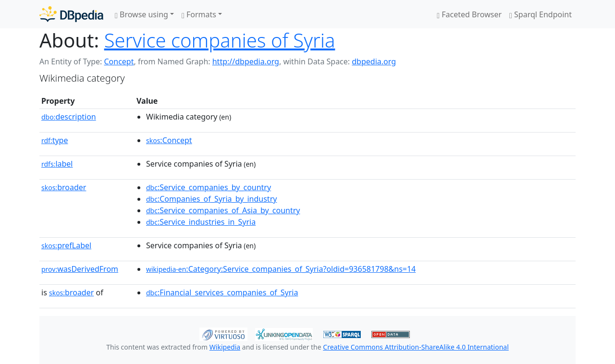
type (55, 140)
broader (64, 187)
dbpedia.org (374, 61)
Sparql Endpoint (541, 14)
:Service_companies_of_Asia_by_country (223, 210)
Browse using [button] (141, 14)
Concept (119, 61)
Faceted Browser (469, 14)
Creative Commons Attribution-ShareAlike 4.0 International (416, 347)
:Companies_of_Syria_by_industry (211, 199)
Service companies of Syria (220, 40)
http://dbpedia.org (246, 61)
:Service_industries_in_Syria (201, 222)
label (57, 164)
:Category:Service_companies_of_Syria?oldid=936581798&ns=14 (281, 269)
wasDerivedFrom (80, 269)
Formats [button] (199, 14)
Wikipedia (225, 347)
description (69, 117)
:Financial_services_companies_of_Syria (222, 292)
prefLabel (66, 245)
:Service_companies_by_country (209, 187)
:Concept (169, 140)
